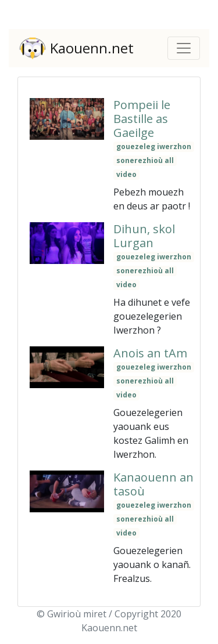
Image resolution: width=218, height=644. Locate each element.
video (126, 174)
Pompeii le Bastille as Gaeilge (142, 119)
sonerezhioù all (145, 160)
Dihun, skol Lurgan (144, 236)
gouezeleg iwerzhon (154, 146)
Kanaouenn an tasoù (153, 484)
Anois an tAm (150, 353)
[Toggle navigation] (184, 48)
